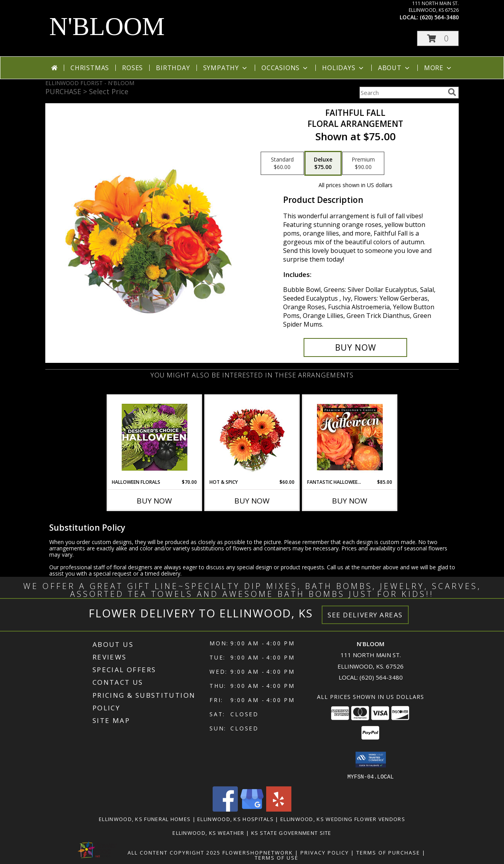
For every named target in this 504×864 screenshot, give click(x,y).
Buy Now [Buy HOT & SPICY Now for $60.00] (252, 501)
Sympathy (226, 68)
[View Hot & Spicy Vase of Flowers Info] (252, 437)
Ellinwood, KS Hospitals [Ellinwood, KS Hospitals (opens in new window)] (235, 819)
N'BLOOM (107, 26)
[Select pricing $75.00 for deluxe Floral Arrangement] (323, 164)
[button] (438, 38)
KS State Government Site (291, 832)
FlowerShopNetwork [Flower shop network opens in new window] (258, 852)
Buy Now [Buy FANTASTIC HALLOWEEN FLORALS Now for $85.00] (350, 501)
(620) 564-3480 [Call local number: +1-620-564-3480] (439, 17)
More (438, 68)
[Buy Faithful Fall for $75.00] (355, 347)
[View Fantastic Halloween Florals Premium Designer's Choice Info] (350, 437)
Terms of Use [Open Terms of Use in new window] (277, 857)
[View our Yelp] (279, 809)
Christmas (90, 68)
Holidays (343, 68)
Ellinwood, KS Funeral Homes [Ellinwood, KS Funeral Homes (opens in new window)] (145, 819)
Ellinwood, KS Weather (208, 832)
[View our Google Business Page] (252, 809)
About (395, 68)
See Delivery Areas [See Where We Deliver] (365, 615)
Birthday (173, 68)
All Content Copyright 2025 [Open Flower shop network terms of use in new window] (174, 852)
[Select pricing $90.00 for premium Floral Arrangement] (363, 164)
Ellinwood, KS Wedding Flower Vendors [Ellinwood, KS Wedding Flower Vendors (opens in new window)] (343, 819)
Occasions (285, 68)
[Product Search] (402, 93)
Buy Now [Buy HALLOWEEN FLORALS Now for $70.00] (154, 501)
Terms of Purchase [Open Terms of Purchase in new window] (388, 852)
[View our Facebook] (225, 809)
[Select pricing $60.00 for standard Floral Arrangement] (282, 164)
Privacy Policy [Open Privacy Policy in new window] (325, 852)
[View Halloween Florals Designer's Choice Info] (155, 437)
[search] (452, 92)
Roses (132, 68)
